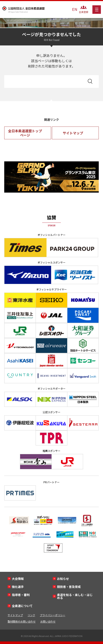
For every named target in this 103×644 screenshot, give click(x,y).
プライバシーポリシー (53, 615)
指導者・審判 (21, 595)
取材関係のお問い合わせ (22, 621)
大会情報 (18, 579)
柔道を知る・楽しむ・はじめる (75, 596)
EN (75, 9)
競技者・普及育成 (69, 587)
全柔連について (22, 606)
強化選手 (18, 587)
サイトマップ (73, 133)
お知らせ (63, 579)
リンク (31, 615)
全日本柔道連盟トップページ (25, 133)
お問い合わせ (48, 621)
